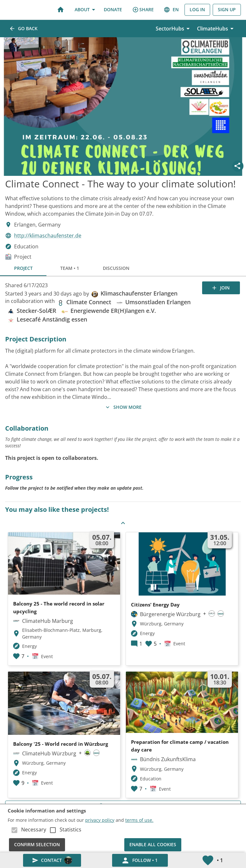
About (85, 10)
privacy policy (100, 820)
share (143, 10)
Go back (24, 29)
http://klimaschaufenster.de (48, 236)
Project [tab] (23, 268)
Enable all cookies (153, 845)
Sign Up (227, 10)
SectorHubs (174, 29)
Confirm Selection (37, 845)
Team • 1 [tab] (70, 268)
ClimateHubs (216, 29)
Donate (113, 10)
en (172, 10)
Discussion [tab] (116, 268)
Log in (197, 10)
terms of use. (139, 820)
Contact (52, 860)
